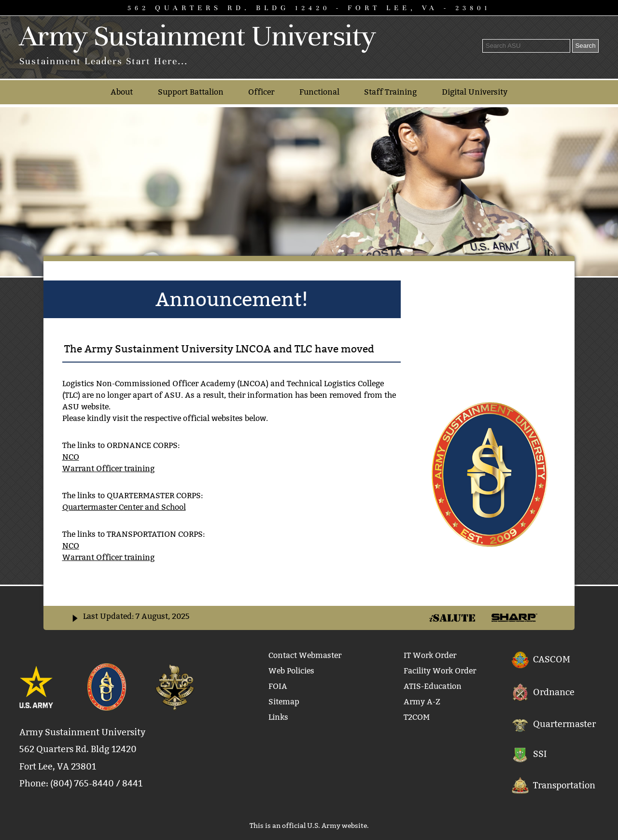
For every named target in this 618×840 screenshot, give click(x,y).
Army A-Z (422, 702)
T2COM (417, 717)
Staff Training (390, 92)
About (122, 92)
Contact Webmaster (305, 655)
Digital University (475, 92)
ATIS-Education (433, 686)
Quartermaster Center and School (124, 507)
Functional (319, 92)
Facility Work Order (440, 671)
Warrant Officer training (108, 469)
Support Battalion (191, 92)
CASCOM (552, 659)
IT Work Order (430, 655)
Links (278, 717)
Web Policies (291, 671)
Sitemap (284, 702)
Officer (261, 92)
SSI (540, 754)
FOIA (278, 686)
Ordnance (554, 692)
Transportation (564, 785)
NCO (71, 457)
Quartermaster (564, 724)
